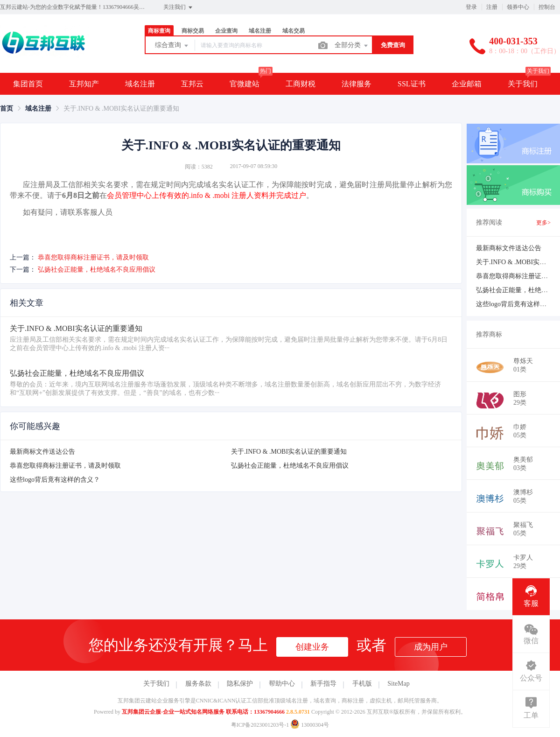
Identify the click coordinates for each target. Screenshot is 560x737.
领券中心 (518, 7)
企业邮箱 (467, 84)
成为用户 (431, 647)
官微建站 (245, 84)
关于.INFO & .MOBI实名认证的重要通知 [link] (121, 109)
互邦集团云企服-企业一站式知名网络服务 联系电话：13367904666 (203, 712)
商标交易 (193, 31)
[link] (7, 109)
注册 (492, 7)
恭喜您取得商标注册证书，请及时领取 (93, 257)
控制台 (547, 7)
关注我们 (178, 7)
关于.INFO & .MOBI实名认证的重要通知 (289, 452)
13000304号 (310, 725)
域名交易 (294, 31)
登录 (471, 7)
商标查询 (159, 31)
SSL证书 (412, 84)
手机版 (362, 684)
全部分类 (352, 46)
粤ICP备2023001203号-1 (260, 725)
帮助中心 (282, 684)
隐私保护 (240, 684)
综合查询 (172, 46)
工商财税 (301, 84)
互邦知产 (84, 84)
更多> (543, 223)
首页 (7, 109)
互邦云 (192, 84)
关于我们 (523, 84)
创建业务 (312, 647)
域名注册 (260, 31)
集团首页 (28, 84)
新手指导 (323, 684)
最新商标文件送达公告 (42, 452)
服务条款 (198, 684)
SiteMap (398, 684)
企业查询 (226, 31)
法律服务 (357, 84)
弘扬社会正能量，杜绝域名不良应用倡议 (97, 270)
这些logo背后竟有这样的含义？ (55, 480)
